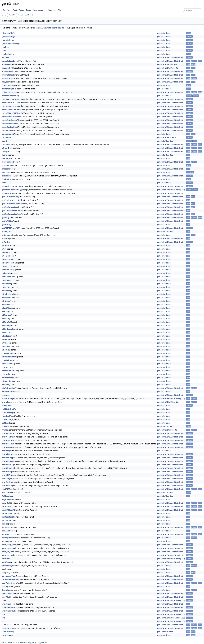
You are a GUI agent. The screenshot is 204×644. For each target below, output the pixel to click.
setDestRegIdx (8, 517)
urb (3, 618)
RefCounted (7, 492)
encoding (6, 169)
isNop (4, 332)
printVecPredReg (9, 482)
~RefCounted (8, 632)
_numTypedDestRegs (11, 44)
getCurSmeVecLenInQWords (14, 204)
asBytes (5, 82)
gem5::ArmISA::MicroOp (167, 64)
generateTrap (8, 193)
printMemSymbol (10, 461)
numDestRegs (8, 412)
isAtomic (6, 245)
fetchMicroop (8, 179)
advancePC (7, 64)
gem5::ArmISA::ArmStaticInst (170, 57)
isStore (5, 367)
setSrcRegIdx (8, 541)
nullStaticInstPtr (9, 409)
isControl (6, 256)
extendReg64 (8, 176)
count (4, 141)
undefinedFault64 (10, 611)
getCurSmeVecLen (10, 197)
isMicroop (6, 325)
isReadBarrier (8, 346)
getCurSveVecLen (10, 207)
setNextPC (6, 534)
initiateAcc (7, 235)
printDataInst (8, 440)
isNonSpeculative (10, 329)
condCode (6, 137)
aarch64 (5, 57)
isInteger (6, 301)
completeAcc (8, 134)
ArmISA (12, 15)
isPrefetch (6, 336)
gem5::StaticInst (164, 33)
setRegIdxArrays (9, 538)
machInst (6, 395)
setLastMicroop (9, 531)
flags (4, 183)
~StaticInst (7, 635)
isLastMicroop (8, 308)
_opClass (6, 47)
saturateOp (7, 506)
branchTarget (8, 85)
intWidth (6, 242)
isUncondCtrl (8, 378)
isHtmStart (7, 287)
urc (3, 621)
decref (5, 155)
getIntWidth (7, 221)
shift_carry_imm (9, 545)
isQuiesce (6, 343)
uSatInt (5, 625)
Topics (28, 10)
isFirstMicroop (8, 270)
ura (3, 614)
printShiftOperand (10, 475)
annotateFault (8, 75)
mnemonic (7, 405)
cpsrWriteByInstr (9, 144)
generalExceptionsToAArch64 (15, 186)
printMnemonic (9, 468)
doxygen (40, 643)
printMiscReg (8, 465)
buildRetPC (7, 92)
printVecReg (7, 486)
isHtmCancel (7, 280)
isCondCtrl (6, 252)
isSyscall (6, 374)
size (3, 569)
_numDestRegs (8, 37)
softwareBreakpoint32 (12, 579)
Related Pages (18, 10)
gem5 (4, 15)
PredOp (5, 430)
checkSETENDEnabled (11, 117)
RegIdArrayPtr (8, 499)
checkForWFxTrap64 (11, 106)
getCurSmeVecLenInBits (13, 200)
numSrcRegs (7, 419)
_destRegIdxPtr (9, 33)
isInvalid (6, 305)
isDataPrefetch (8, 259)
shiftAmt (6, 559)
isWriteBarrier (8, 392)
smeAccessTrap (9, 576)
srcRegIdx (6, 586)
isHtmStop (6, 291)
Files (61, 10)
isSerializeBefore (9, 357)
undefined (6, 604)
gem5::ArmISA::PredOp (167, 137)
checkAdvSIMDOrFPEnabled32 (15, 99)
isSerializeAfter (9, 353)
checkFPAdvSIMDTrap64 (12, 113)
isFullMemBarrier (10, 277)
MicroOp (6, 402)
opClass (5, 423)
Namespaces (39, 10)
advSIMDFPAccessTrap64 (13, 71)
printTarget (7, 479)
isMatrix (5, 318)
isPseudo (6, 339)
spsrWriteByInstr (9, 583)
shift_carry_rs (8, 548)
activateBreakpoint (10, 61)
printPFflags (7, 472)
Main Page (6, 10)
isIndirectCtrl (8, 294)
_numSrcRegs (8, 40)
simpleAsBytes (8, 566)
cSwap (5, 148)
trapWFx (6, 597)
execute (5, 172)
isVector (5, 385)
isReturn (6, 350)
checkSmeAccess (9, 120)
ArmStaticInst (8, 78)
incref (4, 231)
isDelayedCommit (10, 263)
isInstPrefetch (8, 298)
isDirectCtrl (7, 266)
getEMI (5, 218)
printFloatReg (8, 454)
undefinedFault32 (10, 607)
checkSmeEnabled (10, 124)
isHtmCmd (6, 284)
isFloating (6, 273)
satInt (4, 503)
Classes (51, 10)
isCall (4, 249)
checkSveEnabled (10, 127)
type (4, 600)
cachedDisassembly (11, 96)
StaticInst (6, 590)
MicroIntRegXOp (24, 15)
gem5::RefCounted (165, 141)
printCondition (8, 437)
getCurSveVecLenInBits (12, 211)
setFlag (5, 524)
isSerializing (7, 360)
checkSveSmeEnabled (11, 131)
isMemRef (6, 322)
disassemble (7, 165)
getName (6, 224)
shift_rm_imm (8, 552)
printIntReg (7, 458)
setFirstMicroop (9, 520)
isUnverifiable (8, 381)
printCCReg (7, 433)
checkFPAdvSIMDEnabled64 (14, 110)
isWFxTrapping (8, 388)
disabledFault (8, 162)
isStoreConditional (10, 371)
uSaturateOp (8, 628)
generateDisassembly (11, 190)
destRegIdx (7, 158)
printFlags (6, 451)
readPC (5, 489)
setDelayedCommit (10, 513)
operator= (6, 426)
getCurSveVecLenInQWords (14, 214)
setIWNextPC (8, 527)
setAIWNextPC (8, 510)
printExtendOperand (11, 447)
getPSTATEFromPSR (10, 228)
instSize (5, 238)
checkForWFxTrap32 (11, 103)
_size (4, 50)
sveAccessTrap (8, 593)
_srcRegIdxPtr (8, 54)
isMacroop (6, 315)
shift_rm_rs (7, 555)
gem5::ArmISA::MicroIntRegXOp (50, 28)
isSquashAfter (8, 364)
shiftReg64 (7, 562)
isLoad (5, 311)
